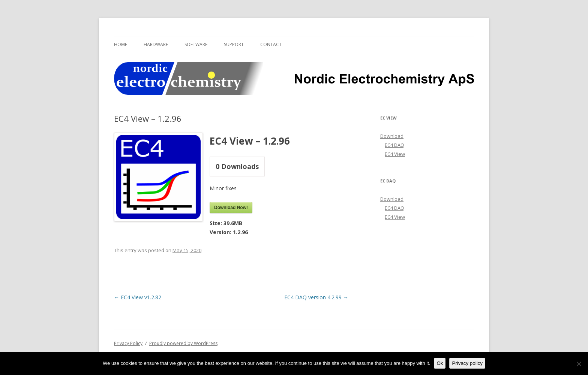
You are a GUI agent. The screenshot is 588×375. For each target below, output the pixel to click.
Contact (271, 44)
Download (392, 136)
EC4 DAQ (394, 145)
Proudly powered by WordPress (183, 343)
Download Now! (231, 208)
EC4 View (395, 154)
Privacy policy (467, 363)
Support (234, 44)
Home (121, 44)
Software (196, 44)
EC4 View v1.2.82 (138, 297)
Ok (440, 363)
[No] (579, 364)
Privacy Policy (128, 343)
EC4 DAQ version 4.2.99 (316, 297)
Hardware (156, 44)
